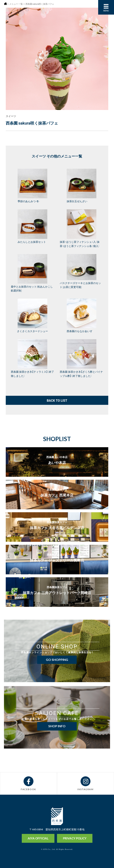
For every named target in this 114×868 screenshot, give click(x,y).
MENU (106, 11)
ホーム (5, 4)
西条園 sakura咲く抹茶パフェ (40, 4)
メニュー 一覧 (16, 4)
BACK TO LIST (57, 400)
